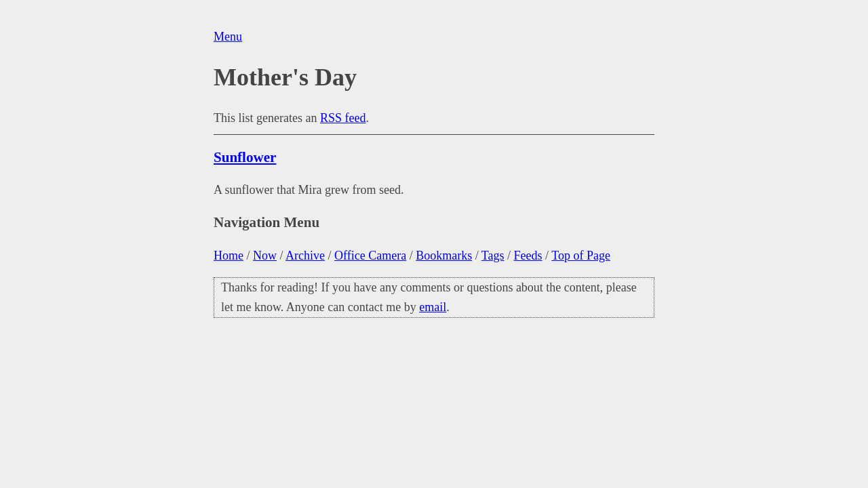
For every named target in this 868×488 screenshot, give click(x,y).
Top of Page (581, 256)
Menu (228, 37)
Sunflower (245, 157)
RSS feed (343, 118)
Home (229, 256)
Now (265, 256)
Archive (305, 256)
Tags (493, 256)
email (433, 307)
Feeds (528, 256)
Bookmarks (444, 256)
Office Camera (370, 256)
